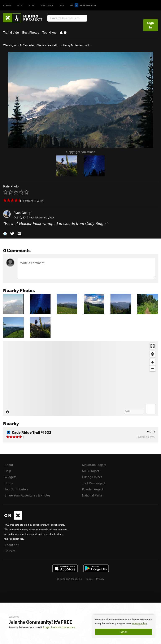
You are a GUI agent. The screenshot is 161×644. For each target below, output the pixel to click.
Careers (10, 551)
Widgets (10, 477)
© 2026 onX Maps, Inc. (70, 579)
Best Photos (31, 32)
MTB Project (91, 471)
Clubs (9, 483)
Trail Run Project (94, 483)
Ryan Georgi (22, 213)
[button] (5, 233)
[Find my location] (153, 354)
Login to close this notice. (59, 627)
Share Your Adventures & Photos (27, 495)
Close (124, 632)
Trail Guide (11, 32)
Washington (10, 45)
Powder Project (93, 489)
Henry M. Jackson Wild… (78, 45)
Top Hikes (49, 32)
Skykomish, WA (45, 217)
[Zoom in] (153, 362)
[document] (124, 626)
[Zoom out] (153, 368)
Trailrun (47, 5)
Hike (32, 5)
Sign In (151, 25)
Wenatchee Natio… (49, 45)
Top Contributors (16, 489)
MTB (20, 5)
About (9, 465)
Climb (7, 5)
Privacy (100, 579)
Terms (89, 579)
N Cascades (27, 45)
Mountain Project (94, 465)
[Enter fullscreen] (153, 346)
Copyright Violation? (81, 152)
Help (8, 471)
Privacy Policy (140, 624)
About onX (12, 545)
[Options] (151, 409)
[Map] (80, 378)
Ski (62, 5)
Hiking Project (92, 477)
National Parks (92, 495)
